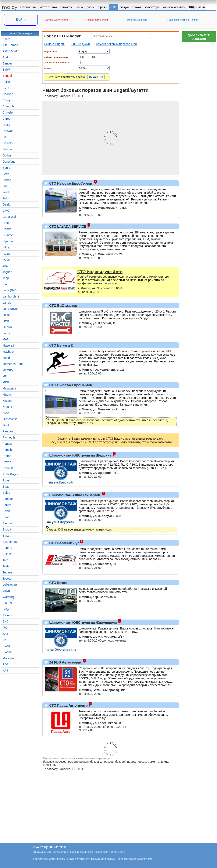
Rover (6, 480)
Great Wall (10, 217)
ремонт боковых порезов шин (116, 44)
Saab (6, 487)
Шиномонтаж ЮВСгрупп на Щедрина (80, 455)
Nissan (7, 401)
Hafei (6, 223)
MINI (6, 382)
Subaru (7, 548)
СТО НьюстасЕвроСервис (71, 183)
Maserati (8, 346)
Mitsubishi (9, 388)
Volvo (6, 591)
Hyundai (8, 241)
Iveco (6, 260)
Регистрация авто (137, 20)
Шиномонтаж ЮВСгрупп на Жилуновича (83, 623)
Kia (5, 284)
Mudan (7, 395)
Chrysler (8, 112)
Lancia (7, 303)
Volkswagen (10, 585)
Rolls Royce (10, 474)
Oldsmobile (10, 419)
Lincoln (7, 327)
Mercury (8, 370)
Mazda (7, 358)
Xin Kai (7, 603)
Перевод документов (55, 20)
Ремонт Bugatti (54, 44)
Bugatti (7, 76)
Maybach (9, 352)
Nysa (6, 413)
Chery (6, 100)
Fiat (5, 186)
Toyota (7, 579)
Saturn (7, 505)
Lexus (6, 315)
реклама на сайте (42, 852)
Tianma (7, 572)
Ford (6, 192)
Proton (7, 456)
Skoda (7, 529)
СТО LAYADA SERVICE (67, 227)
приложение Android (106, 852)
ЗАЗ (5, 634)
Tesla (6, 566)
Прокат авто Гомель (96, 20)
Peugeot (8, 431)
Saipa (6, 493)
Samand (8, 499)
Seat (6, 517)
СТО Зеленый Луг (64, 543)
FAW (6, 174)
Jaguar (7, 272)
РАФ (6, 664)
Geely (6, 204)
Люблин (8, 652)
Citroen (7, 119)
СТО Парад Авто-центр (68, 706)
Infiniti (6, 247)
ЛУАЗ (6, 646)
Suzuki (7, 554)
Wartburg (9, 597)
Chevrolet (9, 106)
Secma (7, 523)
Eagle (6, 168)
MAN (6, 339)
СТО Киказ (58, 583)
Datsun (7, 149)
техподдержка (61, 852)
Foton (6, 198)
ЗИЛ (6, 640)
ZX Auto (8, 615)
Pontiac (8, 444)
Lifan (6, 321)
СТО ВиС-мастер (63, 306)
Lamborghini (11, 296)
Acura (6, 39)
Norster (7, 407)
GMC (6, 211)
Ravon (7, 462)
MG (5, 376)
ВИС (6, 621)
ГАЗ (5, 628)
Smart (6, 536)
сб (83, 57)
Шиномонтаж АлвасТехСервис (75, 495)
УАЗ (5, 671)
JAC (5, 266)
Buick (6, 82)
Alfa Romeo (10, 45)
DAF (6, 137)
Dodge (7, 155)
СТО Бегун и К (61, 345)
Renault (8, 468)
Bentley (8, 63)
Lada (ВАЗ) (10, 290)
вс (94, 57)
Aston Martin (11, 51)
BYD (6, 88)
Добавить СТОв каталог (199, 37)
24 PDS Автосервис (65, 662)
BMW (6, 70)
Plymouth (9, 437)
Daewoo (8, 131)
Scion (6, 511)
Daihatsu (8, 143)
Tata (5, 560)
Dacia (6, 125)
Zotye (6, 609)
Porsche (8, 450)
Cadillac (8, 94)
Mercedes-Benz (13, 364)
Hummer (8, 235)
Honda (7, 229)
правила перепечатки (81, 852)
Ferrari (7, 180)
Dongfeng (9, 162)
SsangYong (10, 542)
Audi (6, 57)
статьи (122, 852)
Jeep (6, 278)
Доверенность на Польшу (183, 20)
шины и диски (80, 44)
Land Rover (10, 309)
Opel (6, 425)
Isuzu (6, 254)
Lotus (6, 333)
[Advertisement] (199, 108)
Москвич (8, 658)
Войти (21, 20)
